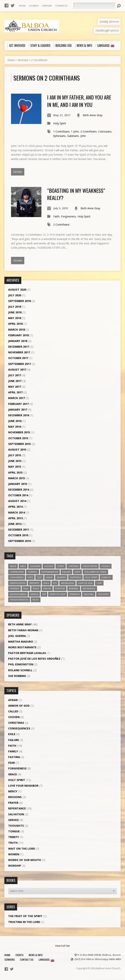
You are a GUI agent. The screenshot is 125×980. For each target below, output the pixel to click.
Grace (13, 774)
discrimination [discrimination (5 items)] (50, 572)
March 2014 (17, 512)
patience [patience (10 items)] (15, 588)
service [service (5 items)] (34, 594)
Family (13, 751)
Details (18, 172)
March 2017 (17, 398)
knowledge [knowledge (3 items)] (67, 583)
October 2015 (18, 438)
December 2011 (19, 530)
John (83, 136)
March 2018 (17, 330)
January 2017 (18, 410)
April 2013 (15, 518)
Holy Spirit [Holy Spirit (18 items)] (91, 577)
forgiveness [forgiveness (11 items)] (17, 577)
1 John (75, 131)
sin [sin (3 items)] (44, 594)
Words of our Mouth (25, 860)
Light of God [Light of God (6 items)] (85, 583)
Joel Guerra (17, 636)
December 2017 (19, 347)
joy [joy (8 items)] (55, 583)
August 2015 (17, 450)
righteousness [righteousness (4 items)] (18, 594)
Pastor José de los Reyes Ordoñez (34, 659)
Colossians (105, 131)
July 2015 (15, 455)
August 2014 (17, 501)
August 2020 (17, 290)
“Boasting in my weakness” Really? (76, 194)
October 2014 (18, 495)
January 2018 (18, 341)
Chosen (14, 717)
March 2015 (17, 478)
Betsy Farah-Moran (23, 630)
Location (34, 5)
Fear (11, 763)
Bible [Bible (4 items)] (23, 566)
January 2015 (18, 484)
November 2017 (19, 352)
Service (13, 820)
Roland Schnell (20, 670)
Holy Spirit (60, 123)
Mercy (13, 791)
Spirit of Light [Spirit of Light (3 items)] (58, 594)
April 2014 (15, 507)
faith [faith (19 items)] (77, 572)
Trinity (14, 837)
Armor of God (19, 706)
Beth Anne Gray (93, 115)
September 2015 (19, 444)
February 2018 (18, 335)
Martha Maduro (21, 642)
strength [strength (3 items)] (75, 594)
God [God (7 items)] (39, 577)
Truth (13, 843)
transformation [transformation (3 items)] (19, 600)
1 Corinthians (61, 131)
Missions (15, 797)
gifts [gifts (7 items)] (30, 577)
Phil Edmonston (21, 664)
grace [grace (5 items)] (49, 577)
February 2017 (18, 404)
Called (13, 711)
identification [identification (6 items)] (18, 583)
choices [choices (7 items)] (49, 566)
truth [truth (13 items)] (36, 600)
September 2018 (19, 301)
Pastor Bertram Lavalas (27, 653)
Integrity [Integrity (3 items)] (34, 583)
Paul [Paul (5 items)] (26, 588)
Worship (15, 866)
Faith (56, 216)
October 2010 (18, 535)
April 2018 (15, 324)
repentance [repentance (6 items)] (89, 588)
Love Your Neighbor (23, 786)
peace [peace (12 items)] (36, 588)
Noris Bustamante (22, 647)
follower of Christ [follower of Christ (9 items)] (95, 572)
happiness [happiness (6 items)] (75, 577)
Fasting (14, 757)
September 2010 (19, 541)
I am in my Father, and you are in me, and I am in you (79, 101)
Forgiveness (68, 216)
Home (22, 5)
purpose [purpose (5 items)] (60, 588)
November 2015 (19, 432)
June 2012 (15, 524)
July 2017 (15, 375)
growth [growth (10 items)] (61, 577)
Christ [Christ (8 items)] (61, 566)
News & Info (36, 955)
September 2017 (19, 364)
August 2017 (17, 370)
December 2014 (19, 490)
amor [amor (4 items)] (13, 566)
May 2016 (15, 427)
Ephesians (59, 136)
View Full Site (63, 946)
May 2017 (15, 387)
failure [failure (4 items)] (66, 572)
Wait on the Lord (22, 849)
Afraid (13, 700)
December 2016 (19, 415)
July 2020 (15, 295)
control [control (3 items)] (33, 572)
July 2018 (15, 307)
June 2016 (15, 421)
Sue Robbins (17, 676)
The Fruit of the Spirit (25, 916)
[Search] (94, 6)
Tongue (14, 831)
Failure (14, 740)
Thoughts (16, 826)
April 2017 (15, 392)
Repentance (17, 808)
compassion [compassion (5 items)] (17, 572)
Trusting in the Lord (24, 922)
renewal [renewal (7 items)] (74, 588)
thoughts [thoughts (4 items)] (103, 594)
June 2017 (15, 381)
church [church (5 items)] (106, 566)
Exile (12, 734)
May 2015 (15, 467)
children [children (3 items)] (35, 566)
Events (20, 955)
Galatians (73, 136)
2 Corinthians (39, 60)
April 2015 (15, 472)
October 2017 (18, 358)
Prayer (13, 803)
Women (14, 854)
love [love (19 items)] (99, 583)
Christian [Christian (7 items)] (73, 566)
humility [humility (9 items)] (106, 577)
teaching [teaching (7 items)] (89, 594)
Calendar (47, 5)
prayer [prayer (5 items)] (47, 588)
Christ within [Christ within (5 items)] (90, 566)
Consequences (19, 728)
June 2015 (15, 461)
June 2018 (15, 312)
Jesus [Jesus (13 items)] (46, 583)
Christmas (16, 723)
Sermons (23, 60)
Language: (46, 959)
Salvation (16, 814)
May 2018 (15, 318)
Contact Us (61, 5)
